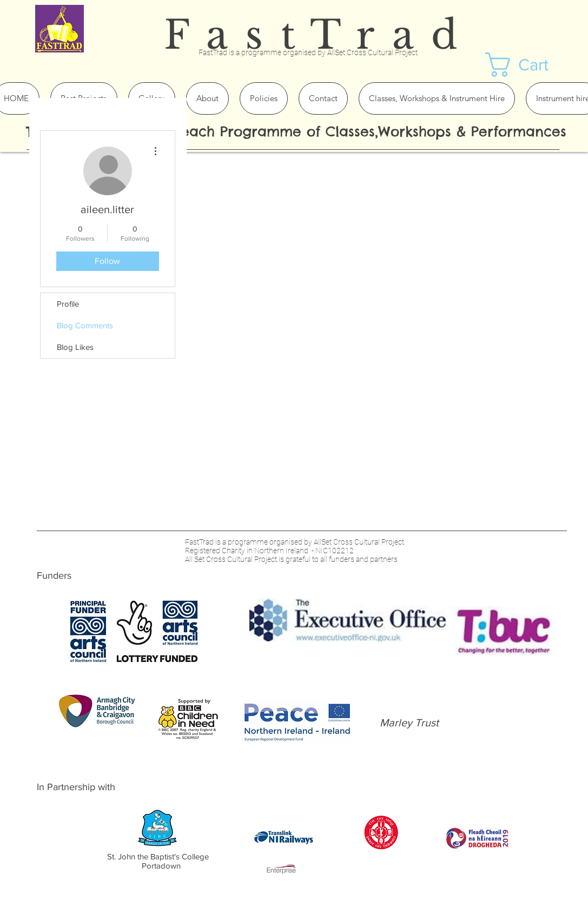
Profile (68, 304)
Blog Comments (85, 325)
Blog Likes (75, 347)
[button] (531, 65)
